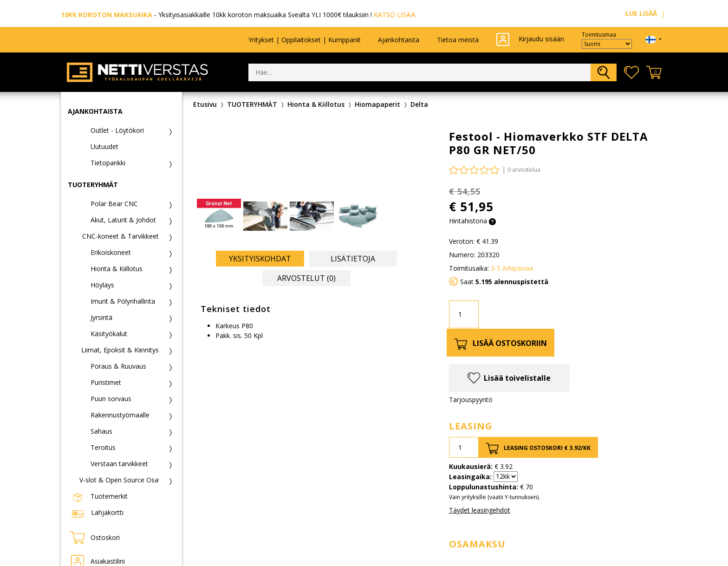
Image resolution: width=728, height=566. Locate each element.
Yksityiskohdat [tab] (260, 259)
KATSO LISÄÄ (395, 15)
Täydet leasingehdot (480, 510)
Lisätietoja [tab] (353, 259)
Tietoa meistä (458, 40)
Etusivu (205, 104)
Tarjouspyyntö (471, 400)
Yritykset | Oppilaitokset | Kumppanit (305, 40)
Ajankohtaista (399, 40)
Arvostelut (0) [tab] (306, 278)
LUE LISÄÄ (646, 13)
